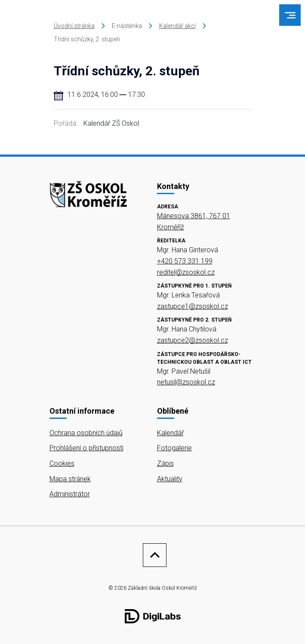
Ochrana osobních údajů (86, 433)
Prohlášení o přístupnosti (86, 448)
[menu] (290, 15)
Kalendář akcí (177, 26)
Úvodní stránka (74, 26)
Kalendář (170, 433)
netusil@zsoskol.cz (186, 382)
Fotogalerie (174, 448)
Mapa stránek (70, 479)
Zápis (165, 463)
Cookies (62, 463)
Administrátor (70, 494)
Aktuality (170, 479)
